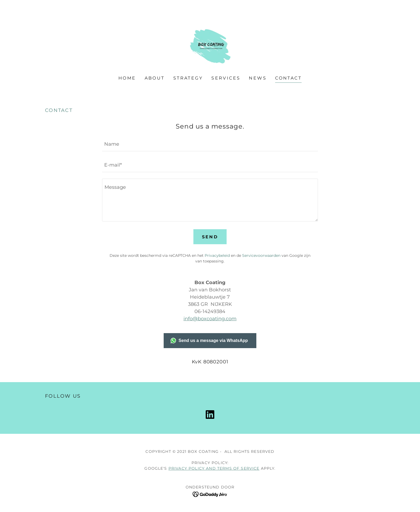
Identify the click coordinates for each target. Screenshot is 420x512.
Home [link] (127, 78)
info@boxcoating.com (210, 319)
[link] (210, 42)
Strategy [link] (188, 78)
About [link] (155, 78)
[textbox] (210, 144)
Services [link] (226, 78)
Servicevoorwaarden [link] (261, 255)
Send (210, 237)
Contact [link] (288, 78)
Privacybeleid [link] (217, 255)
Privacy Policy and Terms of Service (214, 468)
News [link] (258, 78)
